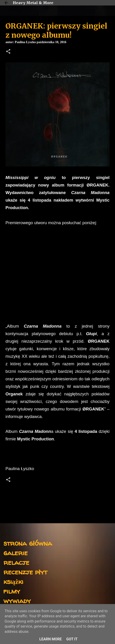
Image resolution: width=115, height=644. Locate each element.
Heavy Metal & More (33, 3)
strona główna (28, 543)
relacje (16, 562)
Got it (72, 639)
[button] (8, 52)
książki (13, 581)
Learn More (50, 639)
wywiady (17, 601)
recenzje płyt (25, 572)
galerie (16, 553)
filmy (12, 591)
